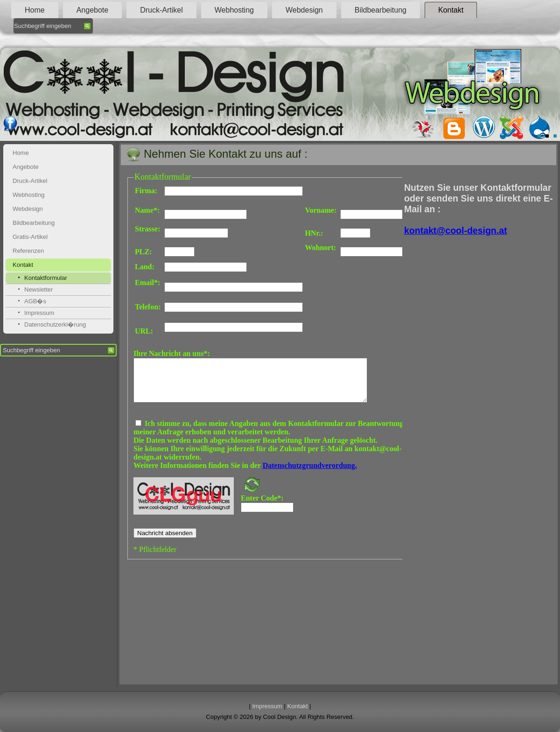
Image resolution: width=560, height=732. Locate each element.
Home (35, 10)
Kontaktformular (46, 278)
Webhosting (234, 10)
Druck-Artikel (161, 10)
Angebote (93, 10)
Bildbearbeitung (381, 10)
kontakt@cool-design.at (456, 230)
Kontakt (451, 10)
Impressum (39, 313)
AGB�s (35, 301)
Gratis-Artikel (30, 237)
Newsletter (38, 289)
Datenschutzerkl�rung (55, 324)
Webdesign (304, 10)
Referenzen (28, 251)
